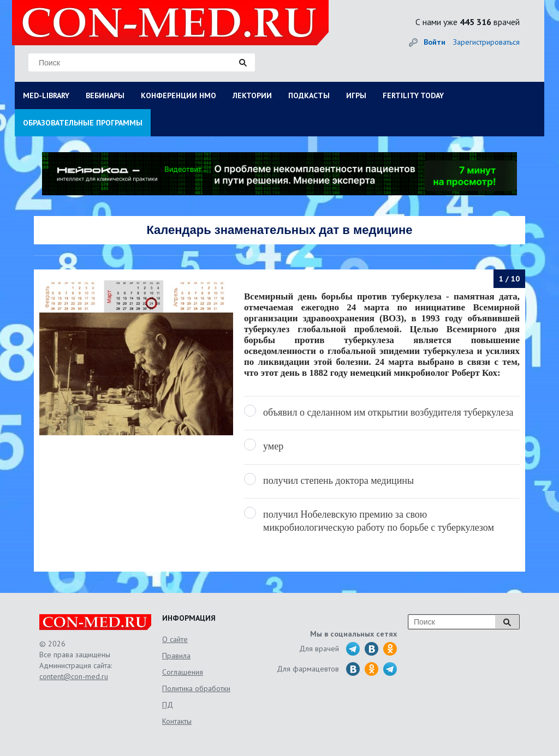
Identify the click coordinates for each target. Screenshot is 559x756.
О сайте (175, 639)
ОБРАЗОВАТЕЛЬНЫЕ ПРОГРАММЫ (83, 123)
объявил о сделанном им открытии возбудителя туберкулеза (388, 412)
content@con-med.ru (74, 676)
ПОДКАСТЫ (309, 95)
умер (273, 446)
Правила (176, 656)
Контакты (177, 721)
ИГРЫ (356, 95)
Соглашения (183, 672)
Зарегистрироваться (486, 42)
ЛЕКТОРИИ (252, 95)
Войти (435, 42)
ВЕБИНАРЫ (105, 95)
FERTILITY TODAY (413, 95)
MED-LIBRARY (46, 95)
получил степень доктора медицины (338, 481)
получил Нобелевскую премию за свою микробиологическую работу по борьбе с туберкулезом (379, 521)
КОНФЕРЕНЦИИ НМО (179, 95)
